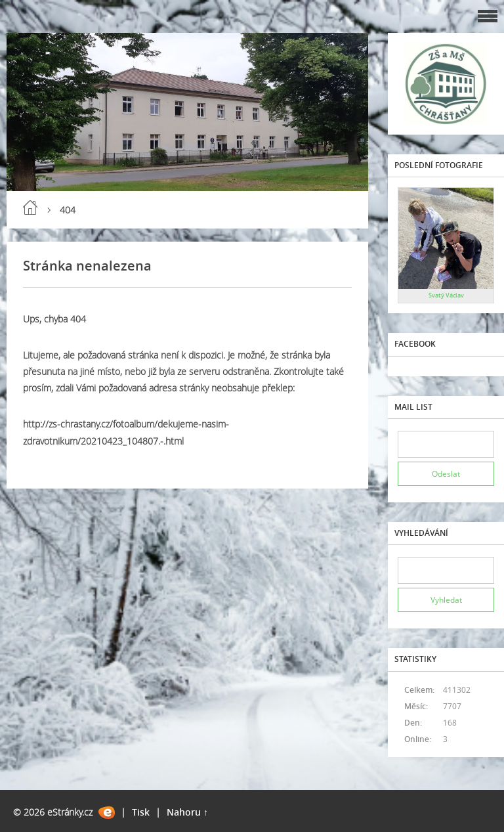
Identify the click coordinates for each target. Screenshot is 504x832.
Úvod (30, 208)
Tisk (141, 812)
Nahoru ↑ (187, 812)
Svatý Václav (446, 295)
